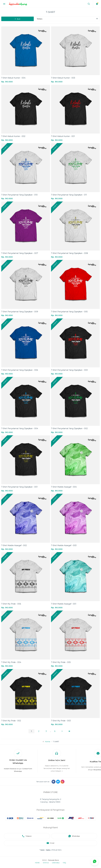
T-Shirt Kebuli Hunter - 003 (63, 78)
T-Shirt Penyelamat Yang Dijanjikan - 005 (69, 312)
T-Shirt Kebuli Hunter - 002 (13, 136)
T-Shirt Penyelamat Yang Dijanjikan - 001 (19, 487)
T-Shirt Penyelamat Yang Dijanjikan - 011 (69, 195)
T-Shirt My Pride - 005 (61, 662)
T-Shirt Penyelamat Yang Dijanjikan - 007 (20, 253)
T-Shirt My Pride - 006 (11, 604)
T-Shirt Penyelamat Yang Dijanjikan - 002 (69, 428)
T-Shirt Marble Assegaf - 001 (64, 604)
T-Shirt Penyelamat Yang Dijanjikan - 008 (69, 253)
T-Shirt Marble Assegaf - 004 (64, 487)
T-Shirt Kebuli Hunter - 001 (63, 136)
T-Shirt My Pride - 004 (11, 662)
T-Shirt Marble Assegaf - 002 (14, 545)
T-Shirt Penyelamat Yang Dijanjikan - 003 (69, 370)
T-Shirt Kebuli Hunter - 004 (13, 78)
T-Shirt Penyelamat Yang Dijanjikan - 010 (19, 195)
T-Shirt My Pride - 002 (11, 721)
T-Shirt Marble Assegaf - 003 (64, 545)
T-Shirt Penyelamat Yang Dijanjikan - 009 (20, 312)
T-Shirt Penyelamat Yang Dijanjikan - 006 (20, 370)
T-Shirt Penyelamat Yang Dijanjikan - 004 (20, 428)
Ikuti (18, 19)
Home (48, 742)
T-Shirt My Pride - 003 (61, 721)
